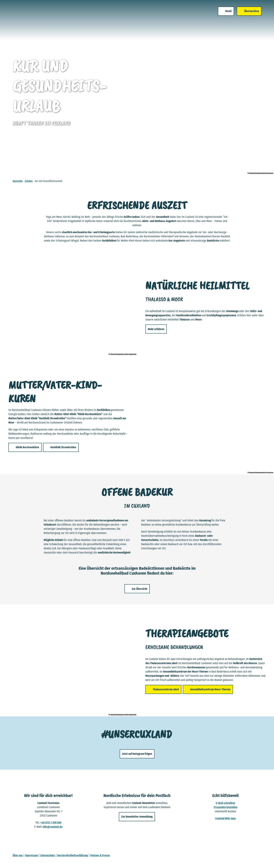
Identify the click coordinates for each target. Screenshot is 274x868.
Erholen (29, 181)
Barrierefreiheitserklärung (73, 855)
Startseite (18, 181)
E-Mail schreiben (226, 803)
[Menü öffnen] (225, 15)
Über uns (18, 855)
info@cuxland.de (53, 827)
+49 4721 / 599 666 (51, 823)
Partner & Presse (100, 855)
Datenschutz (48, 855)
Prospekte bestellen (226, 807)
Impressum (32, 855)
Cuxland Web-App (226, 818)
